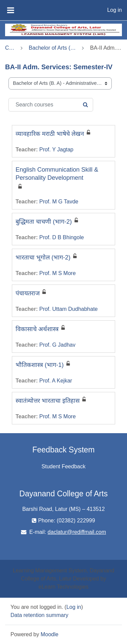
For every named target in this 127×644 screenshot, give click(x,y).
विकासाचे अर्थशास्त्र (37, 329)
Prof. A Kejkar (56, 381)
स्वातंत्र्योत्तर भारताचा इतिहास (48, 401)
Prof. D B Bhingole (62, 237)
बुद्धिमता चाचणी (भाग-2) (44, 222)
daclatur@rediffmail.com (77, 532)
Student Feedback (64, 466)
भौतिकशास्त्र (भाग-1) (40, 365)
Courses (10, 48)
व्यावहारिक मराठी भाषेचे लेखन (50, 134)
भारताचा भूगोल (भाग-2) (43, 257)
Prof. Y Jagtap (56, 150)
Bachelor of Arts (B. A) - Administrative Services (52, 48)
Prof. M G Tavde (59, 202)
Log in (114, 10)
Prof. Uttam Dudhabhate (69, 309)
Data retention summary (39, 615)
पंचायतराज (28, 293)
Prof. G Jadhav (57, 345)
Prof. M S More (58, 273)
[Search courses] (51, 105)
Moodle (49, 634)
